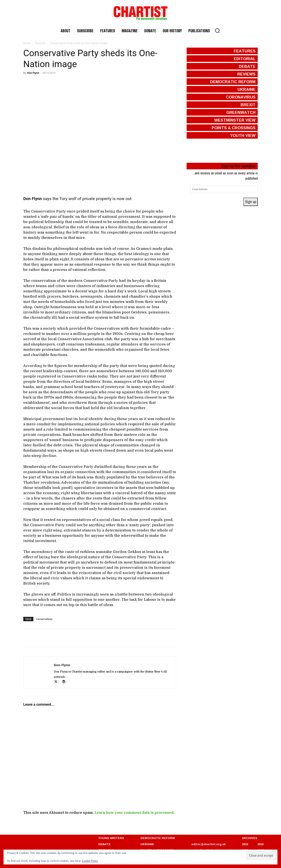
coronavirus (241, 97)
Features (40, 43)
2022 (245, 844)
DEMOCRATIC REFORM (158, 838)
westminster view (235, 120)
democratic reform (233, 82)
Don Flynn (33, 73)
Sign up (251, 202)
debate (247, 66)
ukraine (247, 89)
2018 (260, 844)
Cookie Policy (90, 861)
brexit (248, 105)
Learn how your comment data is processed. (135, 813)
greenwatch (241, 112)
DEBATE (104, 844)
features (245, 51)
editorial (245, 59)
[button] (217, 30)
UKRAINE (147, 844)
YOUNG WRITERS (111, 838)
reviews (246, 74)
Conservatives (44, 619)
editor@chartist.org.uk (209, 844)
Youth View (243, 135)
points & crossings (234, 128)
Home (27, 43)
